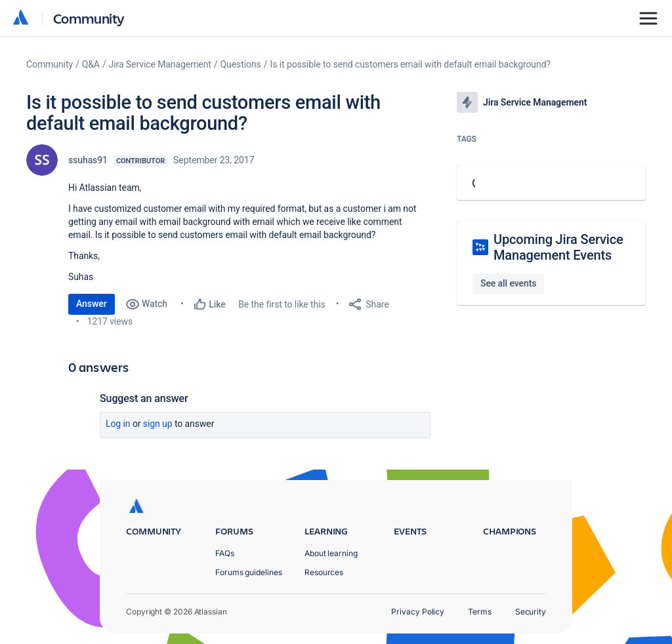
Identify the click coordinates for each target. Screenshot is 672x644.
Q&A (91, 64)
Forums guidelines (249, 572)
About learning (331, 553)
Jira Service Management (160, 64)
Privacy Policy (418, 612)
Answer (92, 304)
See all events (508, 283)
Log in (118, 424)
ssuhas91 (88, 160)
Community (89, 18)
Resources (324, 572)
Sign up (158, 424)
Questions (241, 64)
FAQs (225, 553)
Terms (480, 612)
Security (531, 612)
